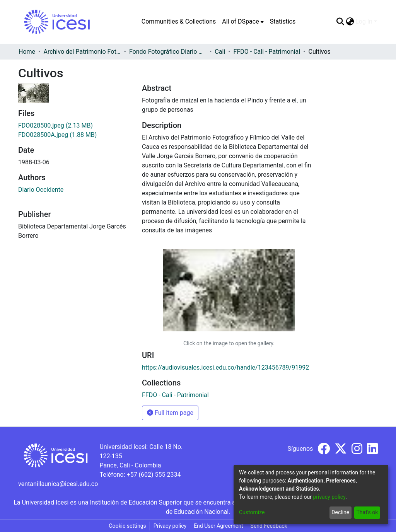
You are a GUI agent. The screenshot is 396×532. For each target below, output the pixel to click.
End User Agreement (218, 526)
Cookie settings (127, 526)
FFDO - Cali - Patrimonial (267, 52)
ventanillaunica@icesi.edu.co (58, 484)
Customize (252, 512)
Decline (340, 512)
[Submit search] (340, 22)
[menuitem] (243, 22)
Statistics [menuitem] (283, 21)
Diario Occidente (41, 190)
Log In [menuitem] (364, 21)
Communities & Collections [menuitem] (179, 21)
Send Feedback (269, 526)
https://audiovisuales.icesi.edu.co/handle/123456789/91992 (225, 367)
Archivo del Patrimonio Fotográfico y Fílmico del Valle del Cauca (82, 52)
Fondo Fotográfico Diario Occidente (168, 52)
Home (27, 52)
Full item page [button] (170, 413)
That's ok (367, 512)
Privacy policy (170, 526)
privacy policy (329, 497)
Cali (220, 52)
